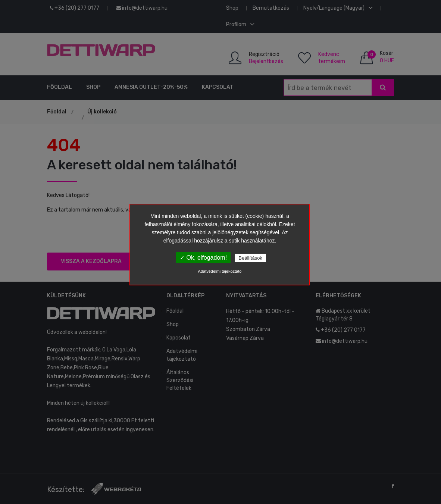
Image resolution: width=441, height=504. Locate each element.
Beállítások (250, 258)
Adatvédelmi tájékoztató (220, 271)
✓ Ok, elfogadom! (203, 258)
